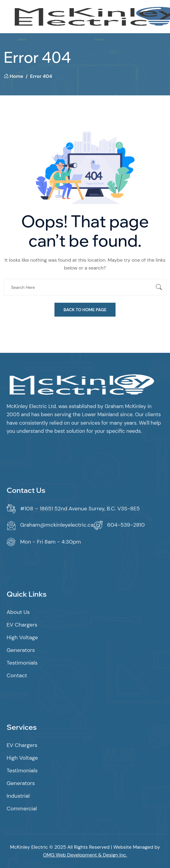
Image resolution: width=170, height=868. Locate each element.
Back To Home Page (85, 310)
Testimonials (22, 663)
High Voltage (22, 637)
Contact (17, 675)
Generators (21, 650)
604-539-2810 (126, 525)
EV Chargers (22, 625)
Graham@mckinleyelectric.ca (57, 525)
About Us (18, 612)
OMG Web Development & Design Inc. (85, 855)
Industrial (18, 796)
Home (13, 76)
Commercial (22, 809)
